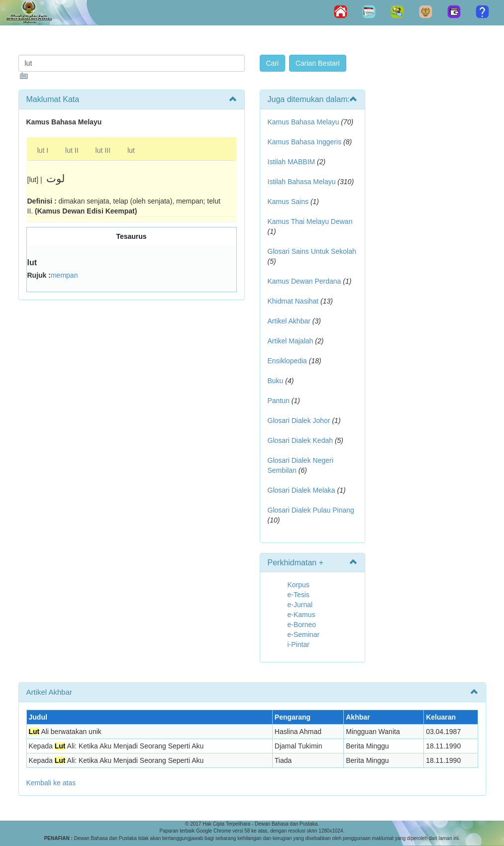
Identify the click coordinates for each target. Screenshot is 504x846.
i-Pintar (299, 644)
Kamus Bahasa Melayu (304, 122)
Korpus (299, 585)
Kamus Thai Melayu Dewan (310, 221)
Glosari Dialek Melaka (302, 490)
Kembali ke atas (51, 783)
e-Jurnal (300, 605)
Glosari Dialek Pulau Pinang (311, 510)
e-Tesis (299, 595)
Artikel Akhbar (289, 321)
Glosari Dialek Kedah (301, 440)
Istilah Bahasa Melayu (302, 182)
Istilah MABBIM (292, 162)
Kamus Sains (288, 202)
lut (131, 150)
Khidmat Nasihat (293, 301)
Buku (276, 381)
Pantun (279, 401)
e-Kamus (302, 615)
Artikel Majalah (291, 341)
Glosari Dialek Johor (299, 421)
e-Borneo (302, 625)
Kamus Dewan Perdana (304, 281)
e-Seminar (304, 634)
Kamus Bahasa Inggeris (305, 142)
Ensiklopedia (287, 361)
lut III (103, 150)
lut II (72, 150)
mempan (64, 275)
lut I (43, 150)
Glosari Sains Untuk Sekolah (312, 251)
